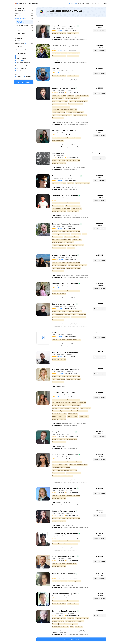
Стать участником (101, 3)
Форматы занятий (21, 66)
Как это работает (88, 3)
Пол (16, 74)
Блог (79, 3)
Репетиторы (73, 3)
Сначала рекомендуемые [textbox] (54, 21)
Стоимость (18, 46)
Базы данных (20, 28)
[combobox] (55, 21)
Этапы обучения (20, 53)
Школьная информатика (21, 22)
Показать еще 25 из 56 (71, 639)
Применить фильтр (24, 82)
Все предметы (20, 8)
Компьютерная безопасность (21, 34)
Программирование (22, 25)
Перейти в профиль (100, 31)
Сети (18, 31)
